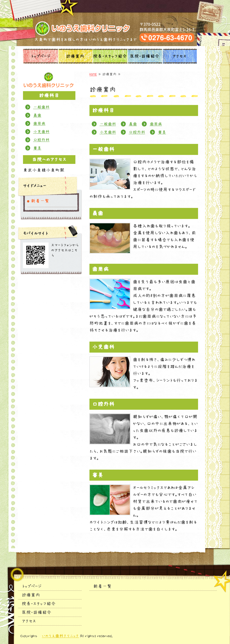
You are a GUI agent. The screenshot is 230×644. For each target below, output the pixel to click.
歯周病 (156, 124)
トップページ (41, 56)
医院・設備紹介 (145, 56)
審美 (162, 132)
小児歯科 (108, 132)
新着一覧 (40, 201)
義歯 (133, 124)
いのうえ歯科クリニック (60, 636)
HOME (93, 74)
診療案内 (75, 56)
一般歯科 (108, 124)
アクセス (179, 56)
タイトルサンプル (115, 28)
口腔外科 (137, 132)
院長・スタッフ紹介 (110, 56)
